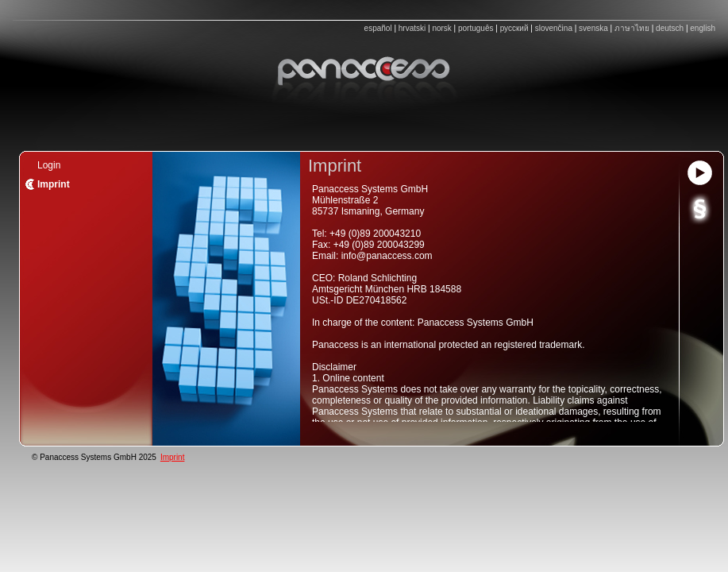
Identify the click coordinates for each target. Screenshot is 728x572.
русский (514, 28)
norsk (441, 28)
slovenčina (554, 28)
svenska (593, 28)
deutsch (670, 28)
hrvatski (412, 28)
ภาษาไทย (632, 28)
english (703, 28)
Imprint (173, 457)
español (378, 28)
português (476, 28)
